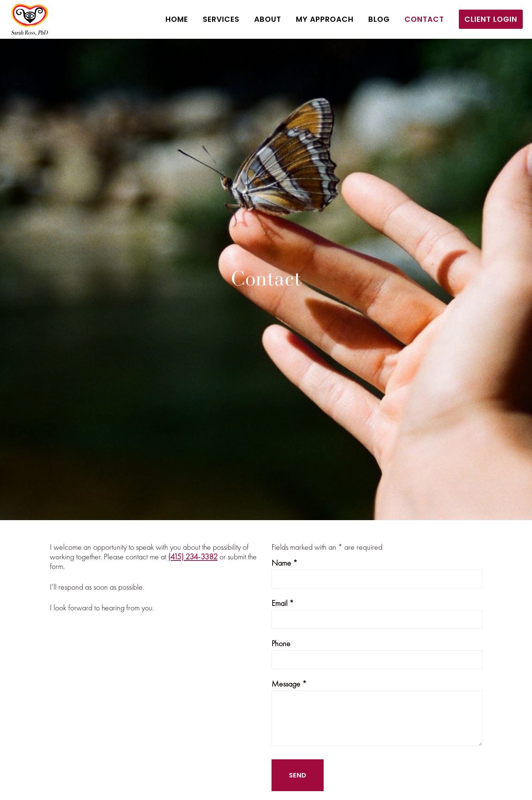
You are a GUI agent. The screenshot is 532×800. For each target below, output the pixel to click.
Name (284, 563)
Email (283, 603)
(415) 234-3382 (193, 557)
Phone (281, 643)
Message (289, 684)
